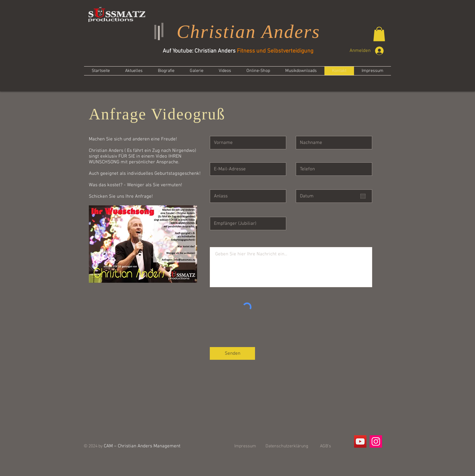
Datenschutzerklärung (287, 446)
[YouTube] (360, 441)
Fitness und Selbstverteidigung (275, 51)
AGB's (326, 446)
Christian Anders (248, 32)
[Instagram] (376, 441)
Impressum (245, 446)
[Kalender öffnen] (363, 196)
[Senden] (232, 353)
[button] (379, 34)
